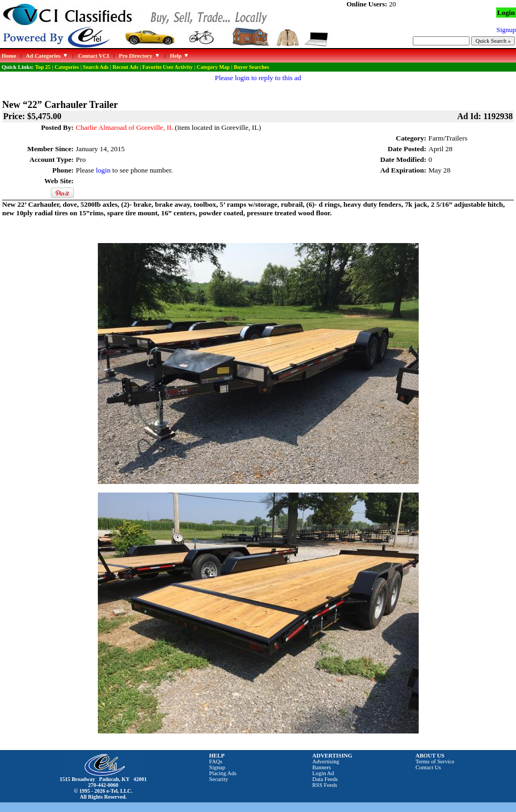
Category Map (213, 67)
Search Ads (96, 67)
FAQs (216, 762)
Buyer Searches (251, 67)
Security (219, 779)
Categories (67, 67)
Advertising (326, 762)
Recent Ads (125, 67)
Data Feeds (325, 779)
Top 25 (43, 67)
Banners (322, 767)
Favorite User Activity (167, 67)
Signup (217, 767)
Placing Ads (223, 773)
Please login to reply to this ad (258, 78)
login (103, 170)
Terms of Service (435, 762)
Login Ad (323, 773)
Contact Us (428, 767)
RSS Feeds (325, 785)
